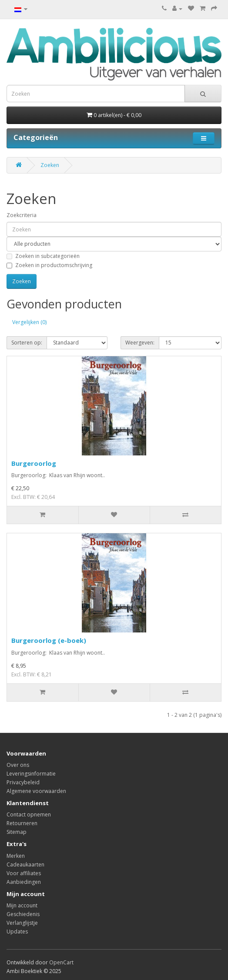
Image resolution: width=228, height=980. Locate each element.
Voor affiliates (24, 873)
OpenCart (61, 962)
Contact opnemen (29, 814)
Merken (16, 856)
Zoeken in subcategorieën (43, 256)
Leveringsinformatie (31, 774)
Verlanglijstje (22, 923)
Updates (17, 932)
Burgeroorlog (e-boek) (49, 640)
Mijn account (22, 905)
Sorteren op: (27, 343)
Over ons (18, 765)
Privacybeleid (23, 782)
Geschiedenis (23, 914)
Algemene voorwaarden (36, 791)
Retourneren (22, 823)
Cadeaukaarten (25, 865)
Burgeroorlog (34, 463)
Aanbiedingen (24, 882)
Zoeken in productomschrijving (49, 265)
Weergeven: (140, 343)
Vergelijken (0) (29, 322)
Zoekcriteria (22, 215)
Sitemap (17, 832)
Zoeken (50, 165)
